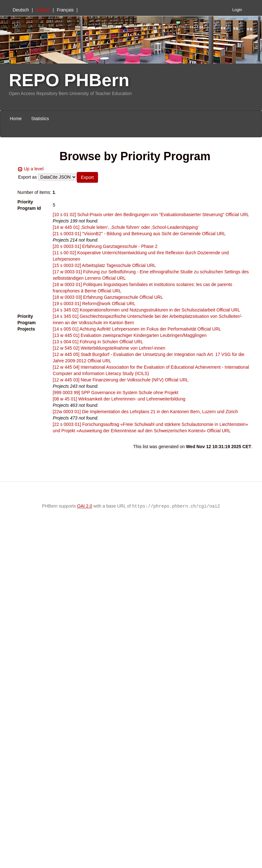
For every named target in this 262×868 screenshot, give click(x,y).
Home (16, 119)
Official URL (237, 215)
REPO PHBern (69, 80)
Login (237, 10)
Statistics (40, 119)
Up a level (34, 169)
